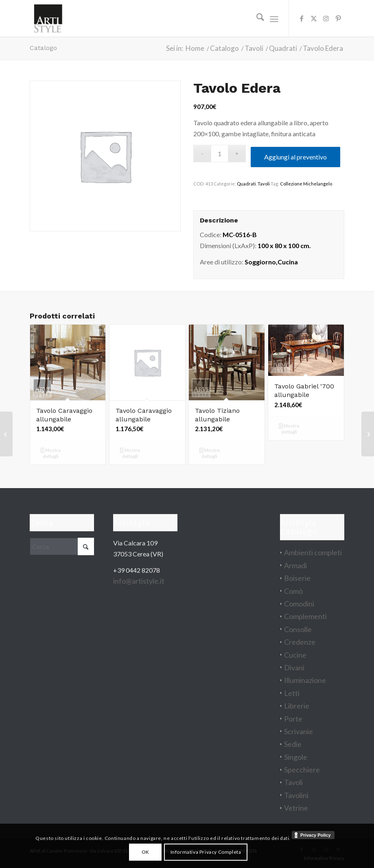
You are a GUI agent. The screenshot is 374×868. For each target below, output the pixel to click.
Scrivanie (299, 731)
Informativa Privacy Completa (206, 852)
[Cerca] (256, 18)
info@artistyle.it (139, 581)
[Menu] (274, 18)
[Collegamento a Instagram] (326, 18)
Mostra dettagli (51, 453)
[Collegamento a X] (314, 18)
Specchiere (302, 770)
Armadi (295, 565)
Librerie (297, 706)
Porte (293, 719)
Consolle (298, 629)
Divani (294, 667)
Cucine (295, 655)
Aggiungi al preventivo (295, 157)
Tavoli (264, 184)
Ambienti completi (313, 552)
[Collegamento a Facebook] (302, 18)
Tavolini (296, 795)
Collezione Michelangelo (306, 184)
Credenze (300, 642)
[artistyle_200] (48, 18)
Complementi (305, 616)
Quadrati (246, 184)
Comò (293, 591)
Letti (292, 693)
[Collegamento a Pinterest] (338, 18)
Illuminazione (305, 680)
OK (145, 852)
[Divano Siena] (6, 434)
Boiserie (297, 578)
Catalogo (43, 48)
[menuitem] (256, 18)
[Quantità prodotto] (220, 154)
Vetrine (296, 808)
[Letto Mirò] (368, 434)
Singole (296, 757)
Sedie (293, 744)
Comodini (299, 604)
